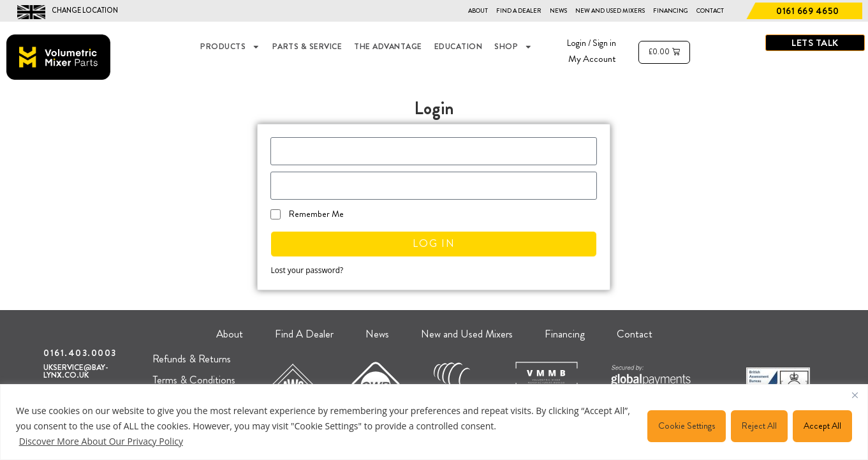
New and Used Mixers (610, 11)
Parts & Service (307, 47)
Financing (671, 11)
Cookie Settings (687, 426)
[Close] (855, 395)
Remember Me (307, 214)
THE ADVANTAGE (388, 47)
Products (230, 47)
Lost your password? (307, 270)
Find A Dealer (519, 11)
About (478, 11)
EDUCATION (459, 47)
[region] (434, 422)
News (558, 11)
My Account (592, 59)
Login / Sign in (592, 43)
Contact (710, 11)
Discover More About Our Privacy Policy (101, 441)
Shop (513, 47)
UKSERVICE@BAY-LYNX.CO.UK (76, 372)
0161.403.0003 (80, 353)
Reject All (759, 426)
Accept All (822, 426)
